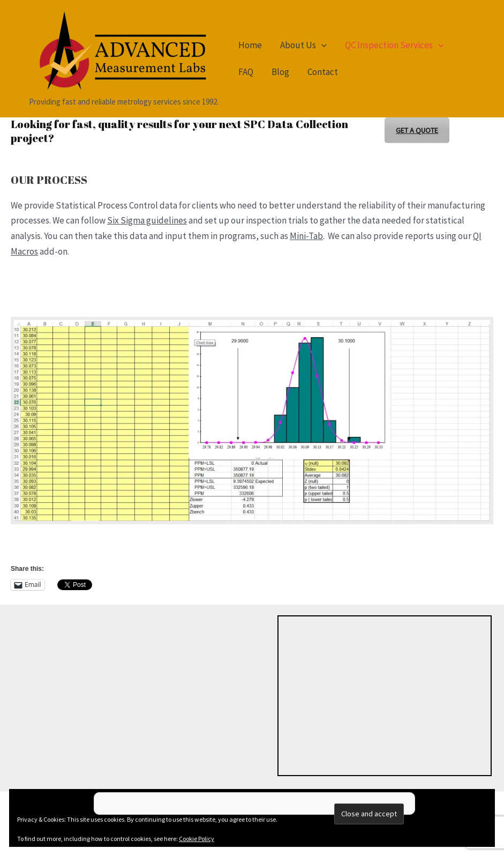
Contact (323, 72)
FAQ (246, 72)
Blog (280, 72)
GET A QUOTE (417, 130)
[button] (321, 45)
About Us (303, 45)
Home (250, 45)
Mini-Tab (306, 236)
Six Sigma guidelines (147, 220)
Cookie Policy (197, 839)
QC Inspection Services (394, 45)
